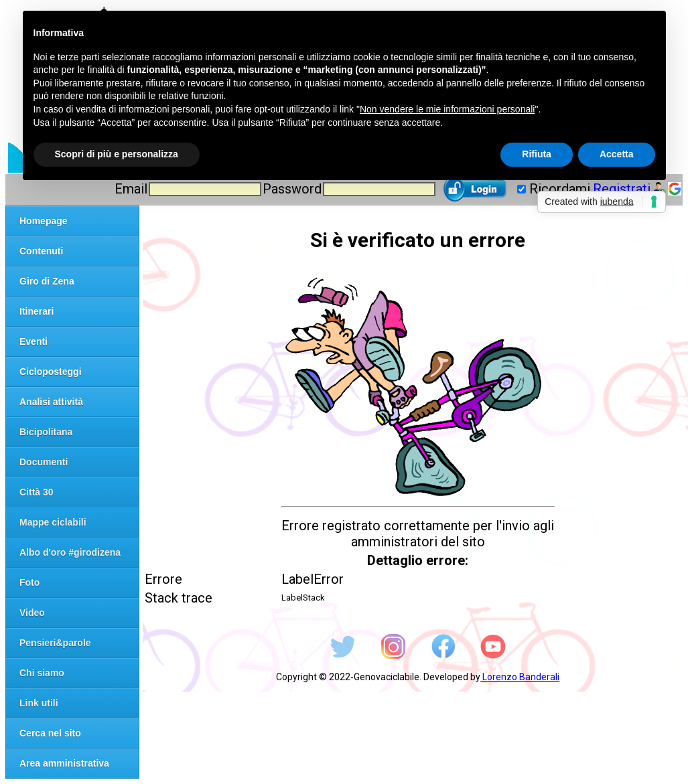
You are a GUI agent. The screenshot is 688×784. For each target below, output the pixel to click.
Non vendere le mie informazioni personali (447, 109)
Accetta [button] (617, 154)
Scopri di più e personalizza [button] (117, 154)
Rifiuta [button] (537, 154)
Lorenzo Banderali (520, 677)
